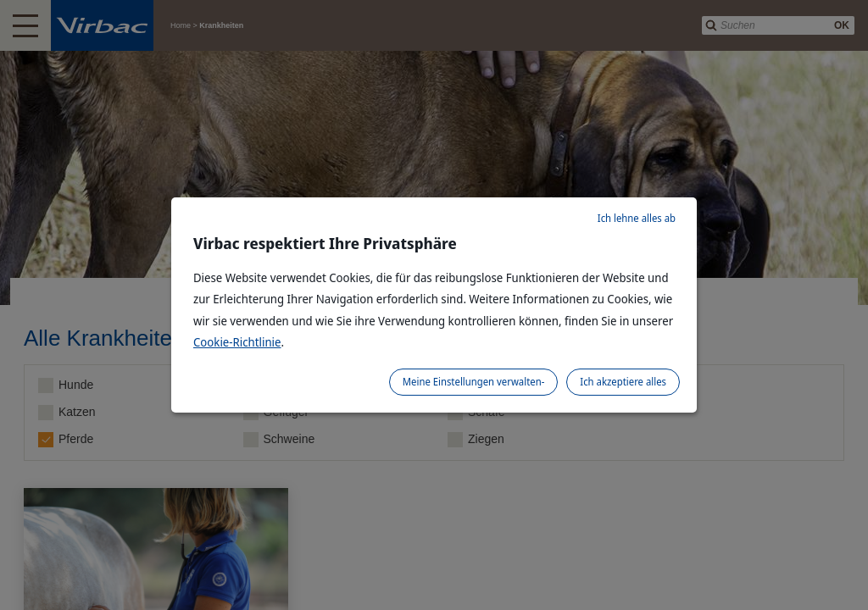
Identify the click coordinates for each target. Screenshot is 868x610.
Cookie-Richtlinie (237, 342)
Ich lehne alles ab (637, 218)
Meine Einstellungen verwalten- (474, 382)
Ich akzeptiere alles (623, 382)
